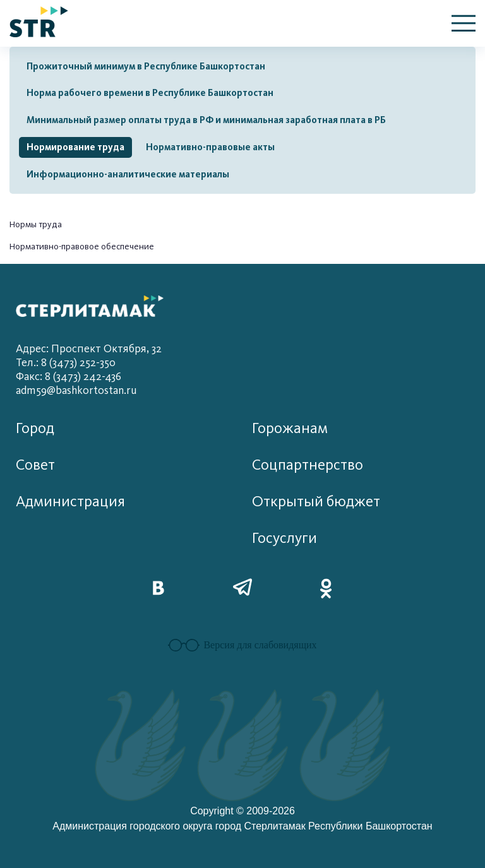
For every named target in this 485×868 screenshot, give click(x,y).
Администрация (70, 502)
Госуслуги (284, 538)
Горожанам (290, 428)
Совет (35, 465)
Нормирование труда (75, 147)
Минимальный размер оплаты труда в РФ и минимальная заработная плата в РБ (206, 120)
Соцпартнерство (308, 465)
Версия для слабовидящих (242, 645)
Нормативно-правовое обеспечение (82, 247)
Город (35, 428)
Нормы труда (36, 224)
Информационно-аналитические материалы (128, 174)
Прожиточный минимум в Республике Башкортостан (146, 66)
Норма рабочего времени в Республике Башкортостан (150, 93)
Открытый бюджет (316, 502)
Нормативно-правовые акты (210, 147)
